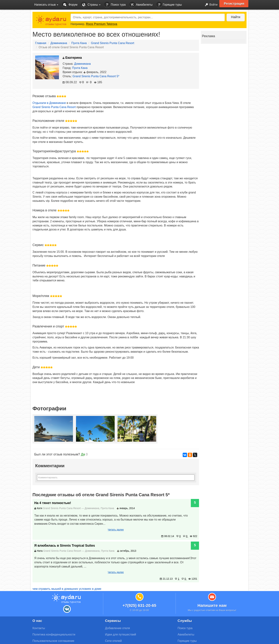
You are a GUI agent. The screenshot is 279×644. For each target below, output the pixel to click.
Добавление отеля (117, 628)
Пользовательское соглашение (53, 641)
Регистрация (234, 4)
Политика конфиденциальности (54, 634)
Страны (91, 5)
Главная (41, 43)
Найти (236, 17)
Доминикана (59, 43)
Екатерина (72, 58)
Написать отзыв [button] (46, 5)
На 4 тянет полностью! (53, 503)
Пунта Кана (79, 43)
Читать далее (116, 530)
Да (83, 454)
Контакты (39, 628)
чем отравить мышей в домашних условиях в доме (67, 589)
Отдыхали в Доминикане (49, 103)
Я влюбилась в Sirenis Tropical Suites (65, 546)
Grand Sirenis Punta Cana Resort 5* (96, 76)
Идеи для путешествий (121, 634)
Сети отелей (113, 641)
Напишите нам (212, 605)
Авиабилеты (141, 5)
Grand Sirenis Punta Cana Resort (112, 43)
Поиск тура (115, 5)
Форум (70, 5)
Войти (210, 5)
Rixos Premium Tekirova (102, 24)
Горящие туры (169, 5)
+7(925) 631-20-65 (139, 605)
